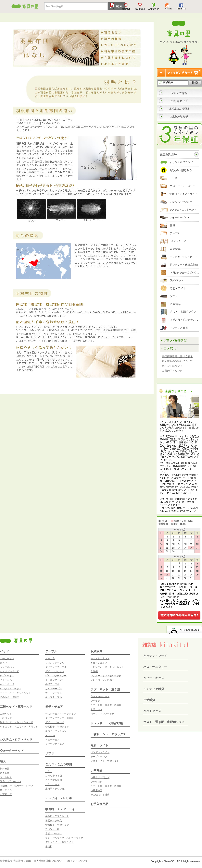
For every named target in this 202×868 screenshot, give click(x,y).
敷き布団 (5, 773)
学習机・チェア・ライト (62, 809)
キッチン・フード (155, 656)
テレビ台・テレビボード (62, 798)
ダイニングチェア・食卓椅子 (61, 718)
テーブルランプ (99, 757)
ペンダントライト (100, 752)
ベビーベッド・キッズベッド (15, 693)
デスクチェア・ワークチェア (61, 714)
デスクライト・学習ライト (59, 842)
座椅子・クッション (56, 731)
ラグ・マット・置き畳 (105, 689)
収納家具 (96, 651)
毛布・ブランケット (11, 781)
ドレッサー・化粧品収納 (107, 723)
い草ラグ (95, 701)
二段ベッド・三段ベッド (16, 707)
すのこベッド (7, 658)
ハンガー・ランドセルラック (106, 676)
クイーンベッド (8, 680)
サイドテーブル (54, 689)
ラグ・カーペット (100, 696)
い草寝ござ (6, 794)
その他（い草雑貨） (101, 795)
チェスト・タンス (100, 658)
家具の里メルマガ (172, 371)
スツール (50, 735)
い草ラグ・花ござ (100, 778)
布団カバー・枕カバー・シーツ (17, 786)
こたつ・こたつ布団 (59, 764)
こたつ (49, 771)
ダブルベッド (7, 676)
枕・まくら (6, 790)
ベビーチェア (52, 740)
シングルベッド (8, 667)
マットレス (6, 777)
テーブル (51, 651)
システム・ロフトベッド (16, 739)
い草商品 (96, 770)
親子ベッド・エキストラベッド (17, 722)
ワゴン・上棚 (52, 829)
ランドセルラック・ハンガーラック (64, 838)
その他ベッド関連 (9, 697)
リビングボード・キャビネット (107, 667)
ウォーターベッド (12, 750)
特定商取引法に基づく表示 (177, 356)
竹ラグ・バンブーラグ (102, 714)
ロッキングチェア (55, 744)
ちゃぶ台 (50, 658)
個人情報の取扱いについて (177, 361)
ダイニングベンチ (55, 680)
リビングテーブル (55, 663)
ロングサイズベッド (11, 689)
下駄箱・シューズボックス (108, 734)
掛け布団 (5, 769)
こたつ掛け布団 (54, 776)
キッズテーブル (54, 697)
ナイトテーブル (54, 693)
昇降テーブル (52, 684)
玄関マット (96, 709)
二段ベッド (6, 714)
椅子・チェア (54, 707)
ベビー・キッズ (154, 678)
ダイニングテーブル (56, 667)
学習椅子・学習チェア (57, 727)
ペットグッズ (152, 711)
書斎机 (49, 847)
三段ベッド (6, 718)
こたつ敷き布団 (54, 780)
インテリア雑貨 (154, 689)
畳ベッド (5, 663)
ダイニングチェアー (56, 676)
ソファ (50, 753)
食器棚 (94, 671)
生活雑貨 (149, 700)
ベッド (4, 651)
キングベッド (7, 684)
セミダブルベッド (9, 671)
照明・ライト (99, 745)
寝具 (3, 761)
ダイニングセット (55, 671)
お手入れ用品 (99, 804)
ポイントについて (172, 366)
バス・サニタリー (155, 667)
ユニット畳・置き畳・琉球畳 (106, 705)
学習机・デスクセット (57, 816)
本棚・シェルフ (54, 834)
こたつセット (52, 784)
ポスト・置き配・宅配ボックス (164, 722)
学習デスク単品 (54, 821)
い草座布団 (96, 790)
